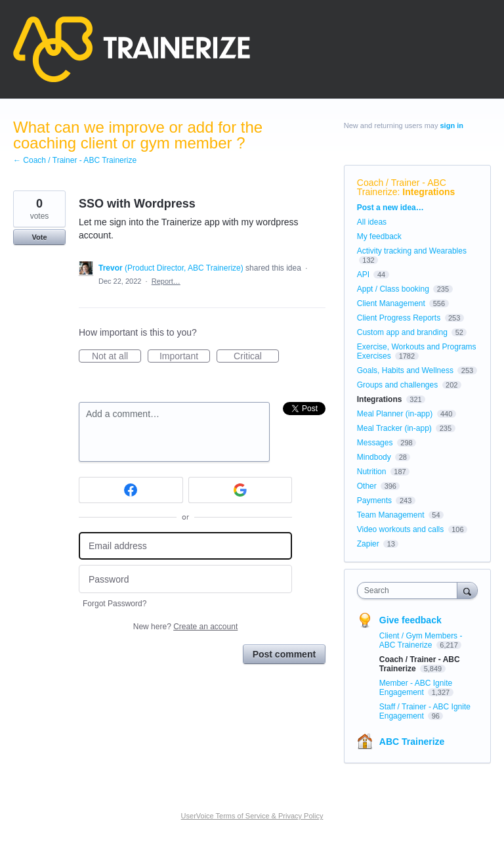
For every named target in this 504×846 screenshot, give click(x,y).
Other (367, 486)
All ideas (372, 222)
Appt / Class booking (393, 289)
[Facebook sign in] (131, 490)
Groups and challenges (397, 385)
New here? (185, 627)
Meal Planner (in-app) (395, 414)
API (363, 275)
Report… (166, 281)
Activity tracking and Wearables (412, 251)
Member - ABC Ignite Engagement (416, 688)
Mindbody (374, 457)
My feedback (379, 236)
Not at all (116, 357)
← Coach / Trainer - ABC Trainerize (75, 160)
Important (185, 357)
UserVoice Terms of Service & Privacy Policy (252, 816)
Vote (39, 237)
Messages (375, 443)
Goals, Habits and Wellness (405, 370)
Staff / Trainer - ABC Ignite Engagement (425, 711)
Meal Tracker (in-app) (394, 428)
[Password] (185, 579)
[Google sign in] (241, 490)
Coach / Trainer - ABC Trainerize (402, 187)
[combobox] (410, 590)
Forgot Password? (115, 604)
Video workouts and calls (401, 529)
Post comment (284, 654)
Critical (256, 357)
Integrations (429, 192)
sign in (452, 125)
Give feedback (410, 620)
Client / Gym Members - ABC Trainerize (421, 640)
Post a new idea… (390, 208)
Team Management (391, 515)
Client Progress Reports (399, 318)
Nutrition (372, 472)
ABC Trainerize (412, 742)
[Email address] (185, 546)
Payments (374, 501)
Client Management (391, 303)
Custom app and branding (402, 332)
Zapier (368, 544)
